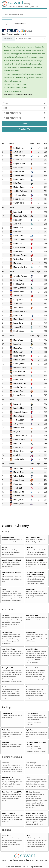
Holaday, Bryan (19, 284)
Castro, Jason (19, 420)
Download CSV (24, 129)
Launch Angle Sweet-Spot (11, 560)
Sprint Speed (7, 836)
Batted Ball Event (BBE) (35, 560)
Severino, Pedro (19, 240)
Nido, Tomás (18, 168)
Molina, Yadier (19, 416)
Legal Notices (33, 860)
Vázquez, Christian (20, 436)
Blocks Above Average (34, 813)
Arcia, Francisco (19, 424)
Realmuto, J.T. (19, 148)
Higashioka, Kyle (19, 179)
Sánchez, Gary (19, 175)
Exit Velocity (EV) (8, 537)
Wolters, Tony (18, 259)
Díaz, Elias (17, 232)
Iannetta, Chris (19, 408)
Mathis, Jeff (18, 443)
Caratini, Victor (19, 459)
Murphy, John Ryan (20, 267)
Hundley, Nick (18, 379)
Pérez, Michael (19, 171)
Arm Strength (31, 763)
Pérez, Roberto (19, 199)
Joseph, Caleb (19, 391)
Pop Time (5, 763)
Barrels (5, 548)
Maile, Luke (18, 263)
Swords (29, 687)
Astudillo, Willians (20, 276)
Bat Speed (6, 615)
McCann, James (19, 352)
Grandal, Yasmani (20, 387)
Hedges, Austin (19, 164)
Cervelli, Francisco (20, 311)
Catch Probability (8, 813)
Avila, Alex (17, 224)
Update (25, 124)
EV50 (4, 589)
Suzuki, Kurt (18, 455)
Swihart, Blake (19, 203)
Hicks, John (18, 220)
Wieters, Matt (18, 296)
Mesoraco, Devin (20, 368)
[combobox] (24, 14)
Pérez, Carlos (18, 243)
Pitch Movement (33, 713)
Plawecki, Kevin (19, 439)
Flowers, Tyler (19, 504)
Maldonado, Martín (20, 216)
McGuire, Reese (19, 187)
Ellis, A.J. (17, 432)
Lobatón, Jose (19, 428)
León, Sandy (18, 212)
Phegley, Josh (19, 331)
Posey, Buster (18, 300)
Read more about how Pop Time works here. (19, 95)
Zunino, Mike (18, 327)
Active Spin (6, 730)
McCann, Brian (19, 451)
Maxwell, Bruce (19, 472)
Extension (6, 742)
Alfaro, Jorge (18, 152)
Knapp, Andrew (19, 356)
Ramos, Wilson (19, 247)
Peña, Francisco (19, 372)
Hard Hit (30, 548)
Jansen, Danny (19, 468)
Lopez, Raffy (18, 323)
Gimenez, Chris (19, 496)
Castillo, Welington (20, 191)
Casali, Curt (18, 488)
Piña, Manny (18, 183)
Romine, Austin (19, 395)
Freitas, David (18, 500)
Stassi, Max (18, 484)
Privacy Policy (20, 860)
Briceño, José (19, 292)
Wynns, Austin (19, 307)
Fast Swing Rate (32, 615)
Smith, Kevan (18, 304)
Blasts (4, 687)
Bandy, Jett (17, 404)
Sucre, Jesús (18, 315)
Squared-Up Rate (32, 668)
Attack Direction (32, 649)
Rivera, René (18, 280)
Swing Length (7, 632)
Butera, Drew (18, 228)
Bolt (28, 836)
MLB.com (44, 860)
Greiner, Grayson (19, 251)
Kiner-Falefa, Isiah (20, 383)
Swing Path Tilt (8, 668)
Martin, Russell (19, 319)
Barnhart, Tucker (19, 360)
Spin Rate (30, 730)
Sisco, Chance (19, 480)
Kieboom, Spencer (20, 255)
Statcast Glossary (15, 526)
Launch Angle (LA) (33, 537)
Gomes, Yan (18, 160)
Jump (28, 777)
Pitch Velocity (7, 713)
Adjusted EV (31, 589)
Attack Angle (31, 632)
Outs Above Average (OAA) (12, 792)
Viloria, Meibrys (19, 156)
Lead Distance (7, 777)
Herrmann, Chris (19, 375)
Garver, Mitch (18, 447)
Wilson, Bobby (19, 476)
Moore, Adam (18, 348)
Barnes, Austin (19, 492)
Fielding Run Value (33, 792)
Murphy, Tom (18, 340)
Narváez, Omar (19, 364)
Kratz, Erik (17, 344)
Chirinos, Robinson (21, 412)
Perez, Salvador (19, 236)
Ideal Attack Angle (8, 649)
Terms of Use (7, 860)
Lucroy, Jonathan (20, 288)
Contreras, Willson (20, 195)
